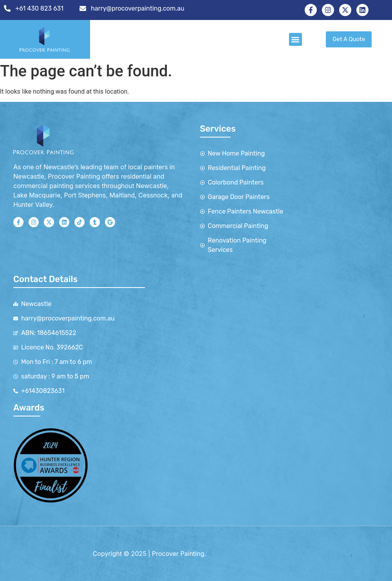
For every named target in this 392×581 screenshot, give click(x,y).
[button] (295, 39)
